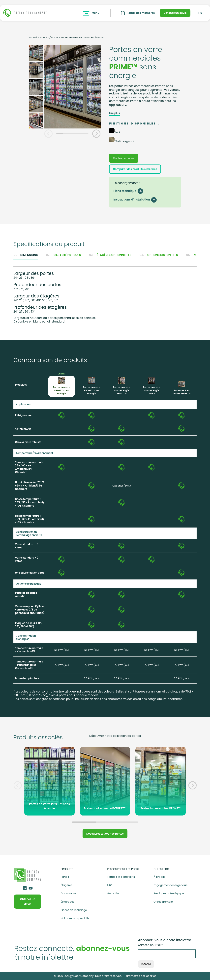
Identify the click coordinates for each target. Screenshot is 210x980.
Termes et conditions (121, 877)
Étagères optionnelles (110, 255)
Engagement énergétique (170, 885)
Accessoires (69, 894)
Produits (44, 38)
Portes (55, 38)
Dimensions (26, 255)
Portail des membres (137, 13)
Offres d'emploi (163, 902)
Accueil (33, 38)
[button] (48, 134)
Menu (91, 13)
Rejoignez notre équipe (169, 894)
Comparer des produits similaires (135, 169)
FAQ (110, 885)
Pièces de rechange (74, 910)
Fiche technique (128, 191)
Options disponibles (159, 255)
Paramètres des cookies (140, 976)
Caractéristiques (64, 255)
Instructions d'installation (134, 200)
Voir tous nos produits (75, 918)
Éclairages (67, 902)
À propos (159, 877)
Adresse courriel (150, 945)
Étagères (66, 885)
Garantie (113, 894)
